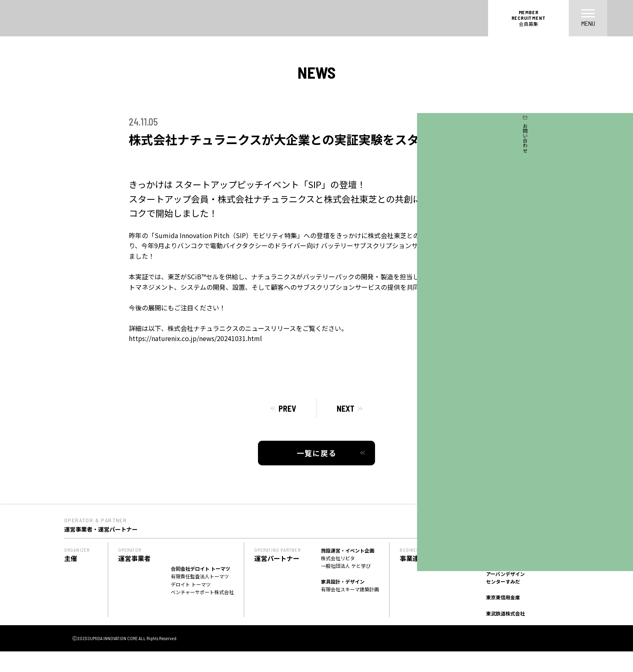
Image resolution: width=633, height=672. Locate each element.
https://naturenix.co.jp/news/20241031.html (195, 338)
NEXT (346, 408)
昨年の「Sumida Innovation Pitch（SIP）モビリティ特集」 (216, 235)
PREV (287, 408)
